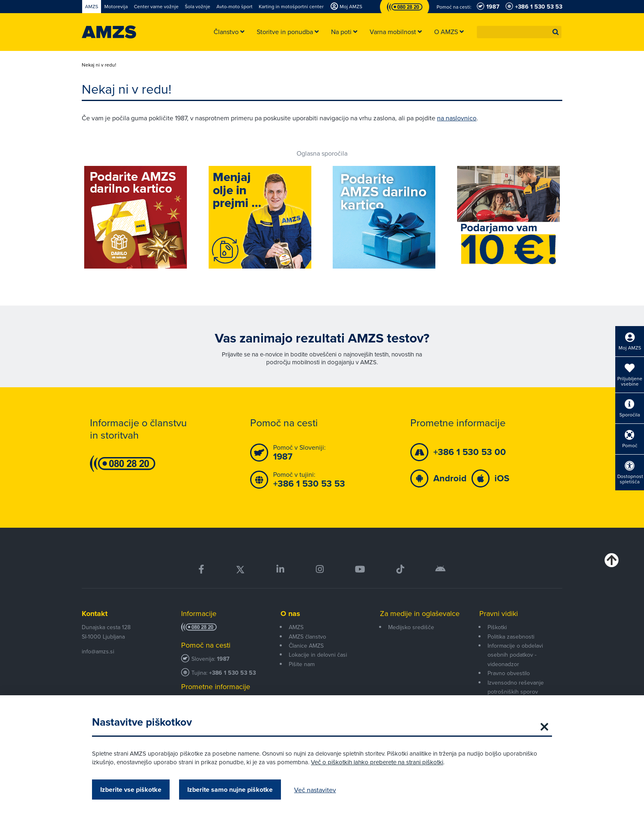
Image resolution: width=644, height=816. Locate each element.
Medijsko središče (411, 627)
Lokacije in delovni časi (318, 655)
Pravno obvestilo (509, 673)
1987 (223, 659)
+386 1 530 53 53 (232, 673)
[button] (556, 32)
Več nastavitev (315, 790)
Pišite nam (302, 664)
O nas (290, 614)
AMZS (296, 627)
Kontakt (95, 614)
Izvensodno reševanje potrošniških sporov (516, 687)
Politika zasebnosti (511, 637)
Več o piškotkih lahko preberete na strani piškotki (377, 762)
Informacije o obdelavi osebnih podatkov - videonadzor (515, 655)
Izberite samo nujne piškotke (230, 790)
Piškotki (497, 627)
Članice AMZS (306, 646)
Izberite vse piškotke (131, 790)
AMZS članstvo (307, 637)
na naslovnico (457, 118)
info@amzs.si (98, 651)
